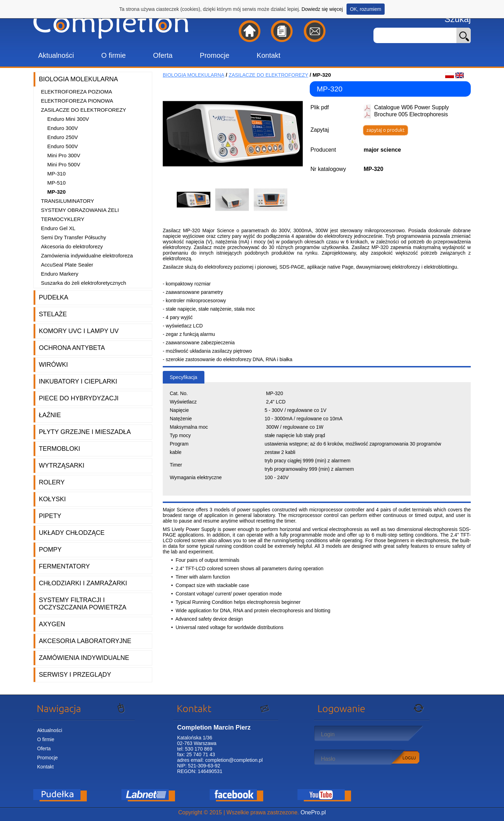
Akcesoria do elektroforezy (72, 246)
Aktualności (56, 55)
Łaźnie (50, 415)
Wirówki (53, 365)
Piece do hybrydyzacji (79, 398)
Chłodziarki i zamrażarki (83, 583)
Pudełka (54, 297)
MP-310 (57, 174)
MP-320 (57, 192)
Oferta (163, 55)
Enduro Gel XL (58, 228)
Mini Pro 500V (64, 164)
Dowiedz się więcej (322, 9)
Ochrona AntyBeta (72, 348)
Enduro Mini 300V (68, 119)
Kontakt (268, 55)
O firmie (113, 55)
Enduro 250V (63, 137)
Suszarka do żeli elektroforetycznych (83, 283)
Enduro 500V (63, 146)
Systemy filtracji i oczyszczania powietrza (83, 604)
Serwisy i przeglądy (75, 675)
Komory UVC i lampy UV (79, 331)
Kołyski (52, 499)
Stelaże (53, 314)
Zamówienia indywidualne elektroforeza (87, 256)
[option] (196, 200)
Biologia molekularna (78, 79)
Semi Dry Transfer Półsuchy (73, 237)
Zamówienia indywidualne (84, 658)
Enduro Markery (60, 274)
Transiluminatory (68, 201)
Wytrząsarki (62, 465)
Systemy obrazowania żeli (80, 210)
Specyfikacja (184, 377)
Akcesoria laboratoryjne (85, 641)
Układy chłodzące (72, 533)
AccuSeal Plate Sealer (67, 265)
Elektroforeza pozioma (76, 92)
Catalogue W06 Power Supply (411, 107)
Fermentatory (64, 566)
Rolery (52, 482)
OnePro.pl (313, 812)
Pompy (50, 550)
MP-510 (57, 183)
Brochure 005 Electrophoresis (411, 114)
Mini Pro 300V (64, 155)
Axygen (52, 624)
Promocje (215, 55)
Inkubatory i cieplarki (78, 381)
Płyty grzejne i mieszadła (85, 432)
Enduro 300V (63, 128)
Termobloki (59, 449)
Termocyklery (63, 219)
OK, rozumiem (366, 9)
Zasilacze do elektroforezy (83, 110)
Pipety (50, 516)
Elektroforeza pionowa (77, 101)
